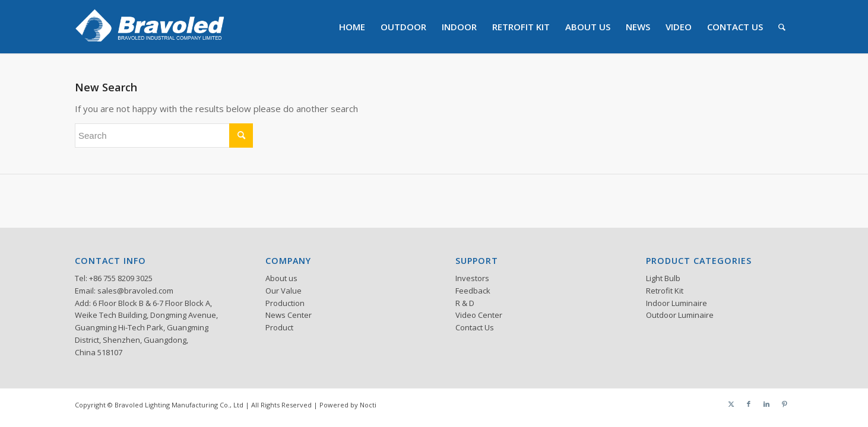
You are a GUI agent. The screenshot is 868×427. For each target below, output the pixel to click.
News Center (289, 315)
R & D (465, 303)
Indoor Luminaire (677, 303)
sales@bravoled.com (135, 291)
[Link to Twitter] (731, 404)
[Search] (782, 27)
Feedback (473, 291)
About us (281, 278)
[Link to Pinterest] (784, 404)
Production (285, 303)
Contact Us (475, 327)
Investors (472, 278)
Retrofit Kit (665, 291)
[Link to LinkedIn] (766, 404)
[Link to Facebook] (749, 404)
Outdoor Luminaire (680, 315)
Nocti (368, 405)
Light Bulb (663, 278)
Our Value (283, 291)
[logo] (150, 27)
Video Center (479, 315)
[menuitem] (352, 27)
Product (279, 327)
